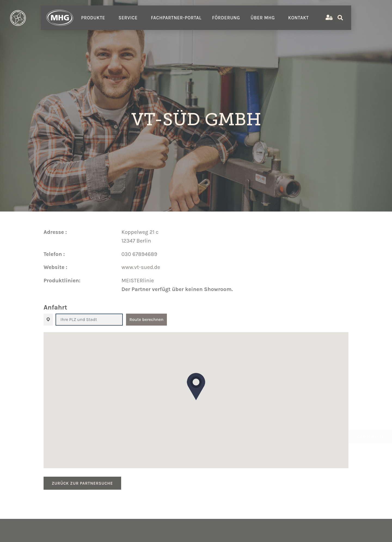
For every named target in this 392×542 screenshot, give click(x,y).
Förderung (226, 18)
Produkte (94, 18)
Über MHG (264, 18)
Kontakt (300, 18)
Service (129, 18)
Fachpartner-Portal (176, 18)
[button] (196, 387)
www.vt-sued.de (141, 267)
